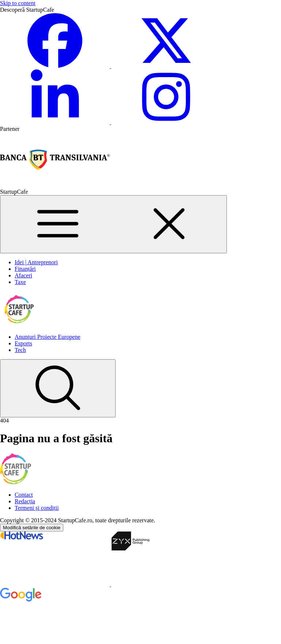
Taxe (20, 282)
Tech (20, 350)
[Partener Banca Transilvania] (55, 185)
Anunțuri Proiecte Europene (48, 337)
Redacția (25, 501)
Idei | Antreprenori (36, 262)
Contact (24, 495)
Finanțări (25, 269)
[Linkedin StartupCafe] (56, 122)
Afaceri (23, 275)
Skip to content (18, 3)
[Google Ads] (55, 641)
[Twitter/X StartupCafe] (166, 66)
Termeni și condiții (37, 508)
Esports (23, 343)
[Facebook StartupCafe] (56, 66)
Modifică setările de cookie (32, 528)
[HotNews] (56, 584)
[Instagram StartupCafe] (166, 122)
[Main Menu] (113, 224)
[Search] (58, 388)
